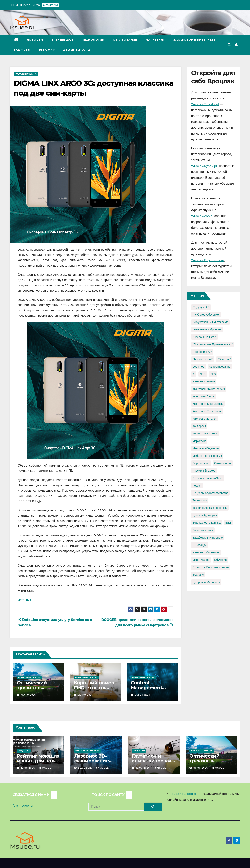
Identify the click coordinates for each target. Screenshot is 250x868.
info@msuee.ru (21, 806)
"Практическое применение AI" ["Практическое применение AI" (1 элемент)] (213, 344)
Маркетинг (155, 40)
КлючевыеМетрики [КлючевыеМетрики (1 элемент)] (204, 419)
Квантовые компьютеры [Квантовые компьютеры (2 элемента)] (208, 404)
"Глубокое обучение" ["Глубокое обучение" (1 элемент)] (206, 315)
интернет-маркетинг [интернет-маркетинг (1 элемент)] (206, 552)
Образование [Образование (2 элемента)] (201, 463)
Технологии (93, 40)
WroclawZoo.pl (202, 216)
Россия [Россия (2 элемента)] (197, 486)
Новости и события (26, 74)
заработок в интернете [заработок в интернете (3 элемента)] (208, 538)
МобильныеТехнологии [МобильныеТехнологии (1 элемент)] (207, 456)
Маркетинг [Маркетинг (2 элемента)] (199, 441)
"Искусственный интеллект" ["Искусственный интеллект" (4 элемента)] (210, 322)
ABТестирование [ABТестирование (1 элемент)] (220, 367)
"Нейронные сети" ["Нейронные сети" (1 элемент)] (204, 337)
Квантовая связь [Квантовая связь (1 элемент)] (203, 396)
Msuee (45, 768)
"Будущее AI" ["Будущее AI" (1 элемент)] (201, 307)
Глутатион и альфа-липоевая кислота (152, 761)
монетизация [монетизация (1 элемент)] (201, 560)
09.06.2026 (201, 768)
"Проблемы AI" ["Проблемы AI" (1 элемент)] (202, 352)
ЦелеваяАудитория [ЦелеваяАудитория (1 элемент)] (205, 515)
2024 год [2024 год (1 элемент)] (198, 367)
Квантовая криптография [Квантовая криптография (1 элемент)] (209, 389)
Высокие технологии (87, 751)
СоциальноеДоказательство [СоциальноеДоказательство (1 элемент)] (210, 493)
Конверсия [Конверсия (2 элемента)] (199, 426)
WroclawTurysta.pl (205, 104)
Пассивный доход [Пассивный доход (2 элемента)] (204, 471)
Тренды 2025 (62, 40)
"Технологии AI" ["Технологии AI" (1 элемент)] (203, 359)
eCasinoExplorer (184, 794)
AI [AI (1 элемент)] (194, 374)
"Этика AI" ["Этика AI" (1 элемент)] (224, 359)
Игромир (47, 50)
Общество (24, 751)
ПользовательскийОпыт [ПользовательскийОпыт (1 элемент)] (208, 478)
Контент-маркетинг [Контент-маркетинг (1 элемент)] (205, 434)
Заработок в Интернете (195, 40)
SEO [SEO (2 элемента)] (213, 374)
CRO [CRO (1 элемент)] (203, 374)
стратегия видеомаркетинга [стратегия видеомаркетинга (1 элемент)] (211, 567)
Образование (125, 40)
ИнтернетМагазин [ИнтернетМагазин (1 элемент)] (204, 381)
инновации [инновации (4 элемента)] (200, 545)
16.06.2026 (143, 768)
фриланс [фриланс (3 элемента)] (198, 575)
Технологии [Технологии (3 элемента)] (200, 500)
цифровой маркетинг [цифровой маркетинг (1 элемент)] (206, 582)
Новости (35, 40)
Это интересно (77, 50)
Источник (24, 600)
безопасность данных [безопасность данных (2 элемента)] (207, 523)
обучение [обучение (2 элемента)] (220, 560)
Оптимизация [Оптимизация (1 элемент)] (223, 463)
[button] (229, 45)
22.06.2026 (28, 768)
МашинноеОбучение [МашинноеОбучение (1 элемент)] (206, 448)
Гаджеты (22, 50)
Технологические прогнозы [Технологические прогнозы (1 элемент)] (210, 508)
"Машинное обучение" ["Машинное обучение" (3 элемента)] (207, 329)
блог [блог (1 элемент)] (228, 523)
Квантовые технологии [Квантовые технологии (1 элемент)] (207, 411)
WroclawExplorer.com (208, 260)
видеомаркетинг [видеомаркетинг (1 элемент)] (203, 530)
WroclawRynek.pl (204, 166)
